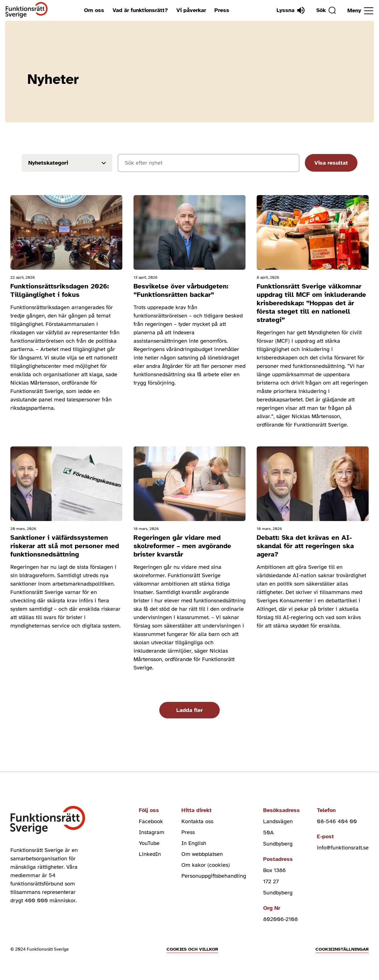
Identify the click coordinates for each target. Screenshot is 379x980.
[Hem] (27, 10)
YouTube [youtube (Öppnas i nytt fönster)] (149, 845)
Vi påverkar (191, 10)
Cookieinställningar (342, 950)
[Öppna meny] (360, 11)
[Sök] (326, 10)
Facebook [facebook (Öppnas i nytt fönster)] (151, 822)
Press (222, 10)
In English (194, 845)
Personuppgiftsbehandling (214, 878)
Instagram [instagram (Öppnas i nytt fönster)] (152, 834)
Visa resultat (331, 163)
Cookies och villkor (192, 950)
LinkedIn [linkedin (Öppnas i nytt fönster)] (150, 856)
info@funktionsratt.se (343, 849)
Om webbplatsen (202, 856)
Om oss (94, 10)
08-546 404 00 (337, 822)
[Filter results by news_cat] (67, 163)
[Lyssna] (290, 10)
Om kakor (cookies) (206, 867)
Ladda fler (189, 711)
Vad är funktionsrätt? (140, 10)
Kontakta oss (197, 822)
